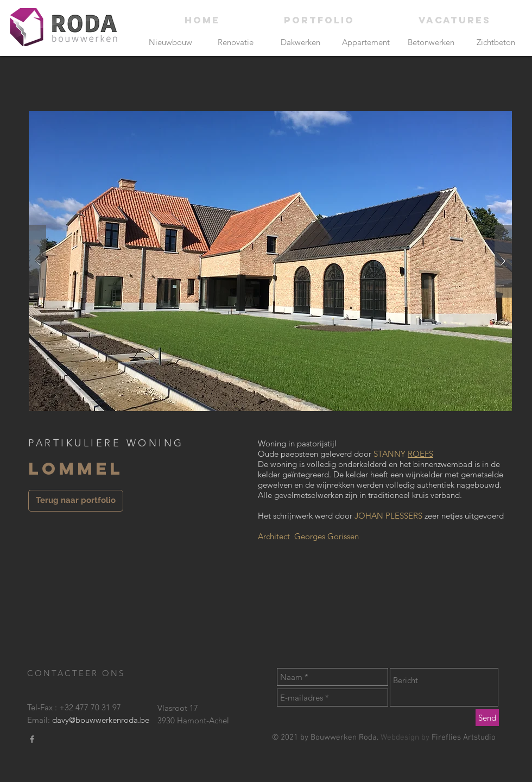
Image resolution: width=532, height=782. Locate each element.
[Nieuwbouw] (170, 42)
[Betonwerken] (431, 42)
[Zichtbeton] (496, 42)
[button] (270, 261)
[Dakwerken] (300, 42)
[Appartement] (366, 42)
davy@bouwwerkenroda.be (101, 720)
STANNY (391, 454)
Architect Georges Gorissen (308, 536)
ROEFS (420, 454)
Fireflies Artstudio (464, 737)
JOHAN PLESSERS (389, 516)
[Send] (487, 718)
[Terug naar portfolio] (76, 501)
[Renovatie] (235, 42)
